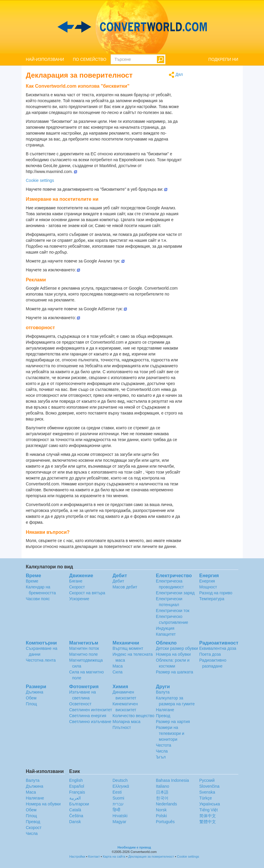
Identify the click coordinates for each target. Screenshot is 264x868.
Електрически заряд (175, 593)
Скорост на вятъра (87, 593)
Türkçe (206, 798)
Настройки (77, 856)
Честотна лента (41, 660)
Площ (32, 704)
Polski (161, 816)
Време (32, 581)
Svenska (207, 792)
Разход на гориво (216, 593)
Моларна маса (127, 722)
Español (77, 786)
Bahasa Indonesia (173, 780)
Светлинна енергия (88, 716)
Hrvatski (120, 816)
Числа (162, 751)
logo (132, 27)
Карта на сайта (114, 856)
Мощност (208, 587)
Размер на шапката (175, 672)
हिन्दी (117, 810)
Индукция (165, 628)
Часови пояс (38, 599)
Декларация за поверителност (151, 856)
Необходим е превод (134, 847)
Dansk (75, 822)
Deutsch (120, 780)
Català (75, 810)
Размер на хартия (173, 722)
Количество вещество (134, 716)
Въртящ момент (128, 648)
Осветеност (80, 704)
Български (79, 804)
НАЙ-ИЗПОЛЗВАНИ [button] (45, 59)
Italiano (163, 786)
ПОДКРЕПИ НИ (223, 59)
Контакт (94, 856)
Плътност (122, 727)
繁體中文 (208, 822)
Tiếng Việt (209, 810)
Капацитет (166, 634)
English (76, 780)
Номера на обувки (173, 654)
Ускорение (79, 599)
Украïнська (210, 804)
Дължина (35, 692)
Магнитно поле (84, 654)
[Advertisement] (215, 160)
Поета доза (210, 654)
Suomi (119, 798)
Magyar (120, 822)
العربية (75, 798)
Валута (163, 692)
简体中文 (208, 816)
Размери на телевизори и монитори (170, 733)
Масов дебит (125, 587)
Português (165, 822)
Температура (212, 599)
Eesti (117, 792)
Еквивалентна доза (218, 648)
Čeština (76, 816)
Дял (176, 75)
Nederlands (167, 804)
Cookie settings (40, 180)
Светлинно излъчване (90, 722)
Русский (207, 780)
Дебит (118, 581)
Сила (118, 672)
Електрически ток (173, 611)
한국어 (162, 798)
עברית (118, 804)
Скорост (77, 587)
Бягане (76, 581)
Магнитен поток (84, 648)
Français (77, 792)
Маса (118, 666)
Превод (163, 716)
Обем (31, 698)
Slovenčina (210, 786)
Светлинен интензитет (91, 710)
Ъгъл (161, 757)
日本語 (162, 792)
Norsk (161, 810)
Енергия (207, 581)
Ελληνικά (121, 786)
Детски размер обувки (177, 648)
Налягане (165, 710)
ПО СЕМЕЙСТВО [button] (90, 59)
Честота (164, 745)
